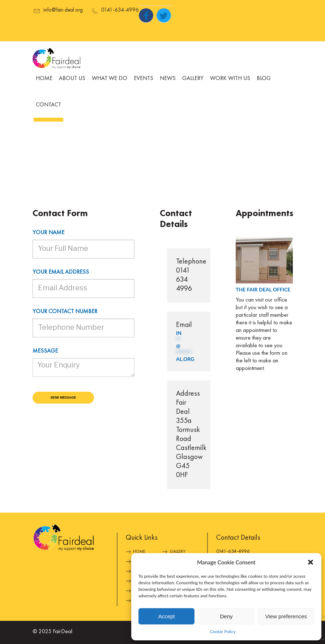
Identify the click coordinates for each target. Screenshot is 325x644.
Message (45, 351)
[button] (311, 562)
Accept (167, 616)
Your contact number (65, 312)
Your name (48, 233)
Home (44, 79)
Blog (264, 79)
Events (144, 79)
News (168, 79)
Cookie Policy (223, 632)
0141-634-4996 (233, 551)
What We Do (110, 79)
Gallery (193, 79)
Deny (226, 616)
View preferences (286, 616)
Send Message (63, 397)
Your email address (61, 272)
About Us (72, 79)
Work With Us (230, 79)
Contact (48, 105)
